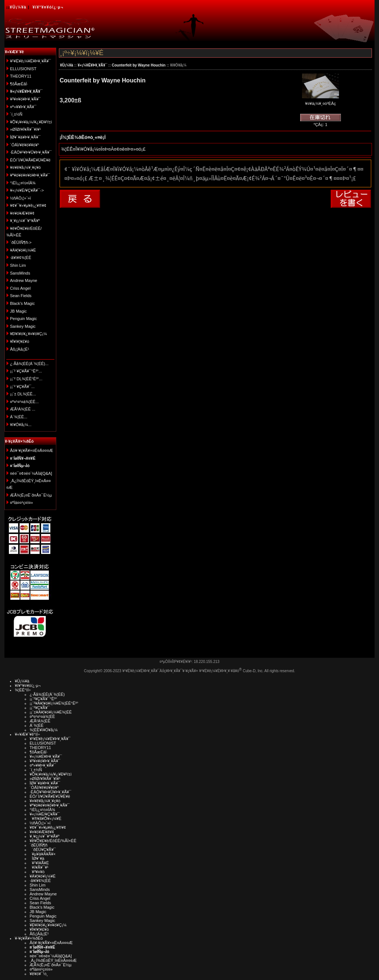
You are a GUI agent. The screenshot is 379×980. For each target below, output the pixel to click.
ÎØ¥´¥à (37, 858)
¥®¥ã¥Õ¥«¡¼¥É (46, 819)
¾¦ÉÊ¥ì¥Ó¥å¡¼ (44, 730)
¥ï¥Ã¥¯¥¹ (39, 867)
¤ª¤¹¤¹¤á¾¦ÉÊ (42, 717)
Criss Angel (20, 288)
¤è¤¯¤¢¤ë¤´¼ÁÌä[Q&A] (31, 473)
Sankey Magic (23, 326)
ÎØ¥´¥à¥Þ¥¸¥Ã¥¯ (25, 137)
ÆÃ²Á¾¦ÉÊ (40, 721)
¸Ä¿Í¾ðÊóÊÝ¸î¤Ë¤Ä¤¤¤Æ (53, 960)
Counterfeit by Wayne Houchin (139, 65)
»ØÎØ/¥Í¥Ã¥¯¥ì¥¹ (25, 129)
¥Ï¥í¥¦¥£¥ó (20, 341)
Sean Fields (21, 296)
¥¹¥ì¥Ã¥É (39, 863)
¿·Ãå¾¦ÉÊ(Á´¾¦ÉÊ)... (29, 364)
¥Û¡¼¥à (18, 7)
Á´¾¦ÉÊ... (19, 417)
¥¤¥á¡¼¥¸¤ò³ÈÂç (321, 101)
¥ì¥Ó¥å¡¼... (21, 425)
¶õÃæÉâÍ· (19, 84)
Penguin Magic (24, 319)
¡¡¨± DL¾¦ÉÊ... (23, 394)
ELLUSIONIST (23, 69)
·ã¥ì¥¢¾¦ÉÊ (21, 258)
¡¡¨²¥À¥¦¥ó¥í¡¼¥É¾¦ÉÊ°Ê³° (54, 703)
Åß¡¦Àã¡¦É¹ (20, 349)
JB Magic (18, 311)
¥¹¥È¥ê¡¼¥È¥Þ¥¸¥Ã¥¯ (31, 61)
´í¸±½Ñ (16, 114)
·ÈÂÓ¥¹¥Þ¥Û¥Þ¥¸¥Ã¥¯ (31, 152)
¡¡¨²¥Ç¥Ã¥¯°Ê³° (43, 699)
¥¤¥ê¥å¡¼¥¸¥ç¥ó (25, 167)
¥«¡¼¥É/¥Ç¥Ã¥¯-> (27, 190)
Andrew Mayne (24, 280)
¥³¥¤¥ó (37, 872)
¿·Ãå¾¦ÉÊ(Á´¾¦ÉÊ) (47, 694)
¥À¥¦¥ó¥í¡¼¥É (23, 250)
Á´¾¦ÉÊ (37, 725)
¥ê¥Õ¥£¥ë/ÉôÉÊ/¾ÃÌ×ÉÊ (53, 841)
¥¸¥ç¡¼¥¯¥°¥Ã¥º (25, 221)
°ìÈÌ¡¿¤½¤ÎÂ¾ (23, 183)
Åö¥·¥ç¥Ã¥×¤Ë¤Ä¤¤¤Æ (32, 450)
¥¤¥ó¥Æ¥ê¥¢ (22, 213)
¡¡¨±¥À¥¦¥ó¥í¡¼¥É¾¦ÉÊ (51, 712)
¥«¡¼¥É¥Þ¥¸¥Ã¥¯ (93, 65)
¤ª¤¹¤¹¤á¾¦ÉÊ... (24, 402)
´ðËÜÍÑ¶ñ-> (21, 242)
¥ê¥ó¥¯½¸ (39, 974)
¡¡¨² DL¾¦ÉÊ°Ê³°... (26, 379)
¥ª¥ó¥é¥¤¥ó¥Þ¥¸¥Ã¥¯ (30, 175)
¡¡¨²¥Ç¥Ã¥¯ (40, 708)
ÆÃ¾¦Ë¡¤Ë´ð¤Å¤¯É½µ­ (31, 495)
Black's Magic (22, 303)
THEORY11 (21, 76)
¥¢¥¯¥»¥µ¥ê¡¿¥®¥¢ (28, 205)
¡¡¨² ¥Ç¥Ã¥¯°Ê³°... (26, 371)
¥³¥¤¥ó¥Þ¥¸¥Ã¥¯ (25, 99)
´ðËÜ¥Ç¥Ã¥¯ (43, 850)
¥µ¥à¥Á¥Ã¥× (43, 854)
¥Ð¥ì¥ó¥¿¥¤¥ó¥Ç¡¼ (28, 334)
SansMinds (20, 273)
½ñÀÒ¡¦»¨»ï (21, 198)
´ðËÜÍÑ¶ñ (38, 845)
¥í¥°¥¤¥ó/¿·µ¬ (48, 7)
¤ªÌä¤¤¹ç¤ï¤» (21, 503)
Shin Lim (18, 265)
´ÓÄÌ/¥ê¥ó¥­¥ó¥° (25, 145)
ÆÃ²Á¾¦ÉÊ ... (23, 409)
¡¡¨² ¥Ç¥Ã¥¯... (22, 387)
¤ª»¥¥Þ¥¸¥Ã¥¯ (23, 107)
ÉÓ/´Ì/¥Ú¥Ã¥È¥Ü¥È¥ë (30, 160)
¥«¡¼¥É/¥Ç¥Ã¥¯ (45, 814)
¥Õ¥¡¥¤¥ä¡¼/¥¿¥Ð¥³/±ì (31, 122)
